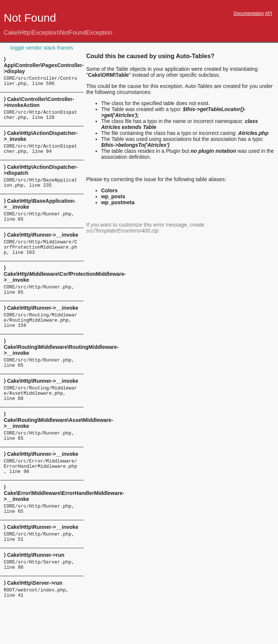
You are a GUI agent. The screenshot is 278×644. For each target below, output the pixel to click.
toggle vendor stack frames (42, 48)
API (268, 13)
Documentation (249, 13)
